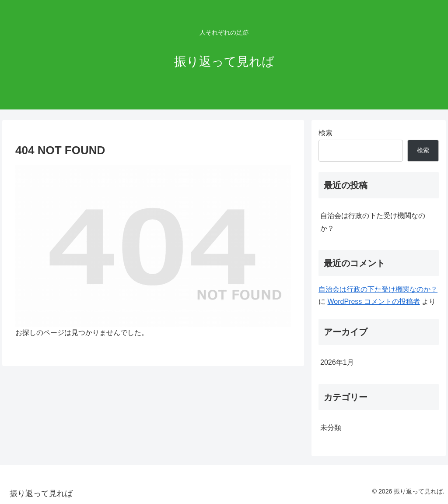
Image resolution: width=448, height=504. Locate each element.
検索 (325, 133)
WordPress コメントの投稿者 (374, 301)
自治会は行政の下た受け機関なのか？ (373, 222)
